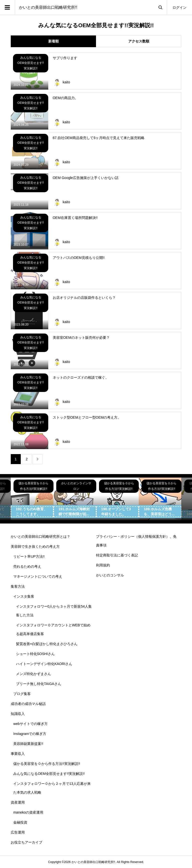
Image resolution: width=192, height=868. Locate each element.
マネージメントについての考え (38, 576)
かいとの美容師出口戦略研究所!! (48, 7)
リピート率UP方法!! (29, 556)
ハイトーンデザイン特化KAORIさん (44, 664)
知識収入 (18, 714)
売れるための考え (27, 566)
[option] (32, 499)
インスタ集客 (24, 596)
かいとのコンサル (110, 575)
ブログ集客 (22, 694)
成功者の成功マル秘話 (28, 704)
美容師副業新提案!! (28, 744)
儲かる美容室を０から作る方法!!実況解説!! (47, 764)
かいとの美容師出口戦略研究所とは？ (40, 536)
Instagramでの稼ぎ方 (30, 734)
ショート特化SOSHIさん (35, 654)
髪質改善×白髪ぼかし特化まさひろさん (47, 644)
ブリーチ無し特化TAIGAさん (39, 684)
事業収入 (18, 754)
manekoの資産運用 (28, 812)
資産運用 (18, 802)
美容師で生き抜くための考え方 (35, 546)
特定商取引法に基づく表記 (117, 555)
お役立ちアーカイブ (26, 842)
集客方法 (18, 586)
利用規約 (103, 565)
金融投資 (20, 822)
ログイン (179, 7)
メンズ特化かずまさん (33, 674)
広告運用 (18, 832)
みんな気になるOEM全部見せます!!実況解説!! (49, 774)
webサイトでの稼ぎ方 (30, 724)
